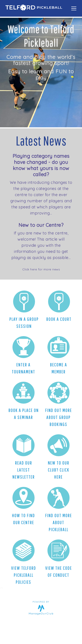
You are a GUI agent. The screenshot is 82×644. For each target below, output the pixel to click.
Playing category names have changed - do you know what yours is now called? (41, 165)
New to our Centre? (41, 225)
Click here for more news (41, 269)
